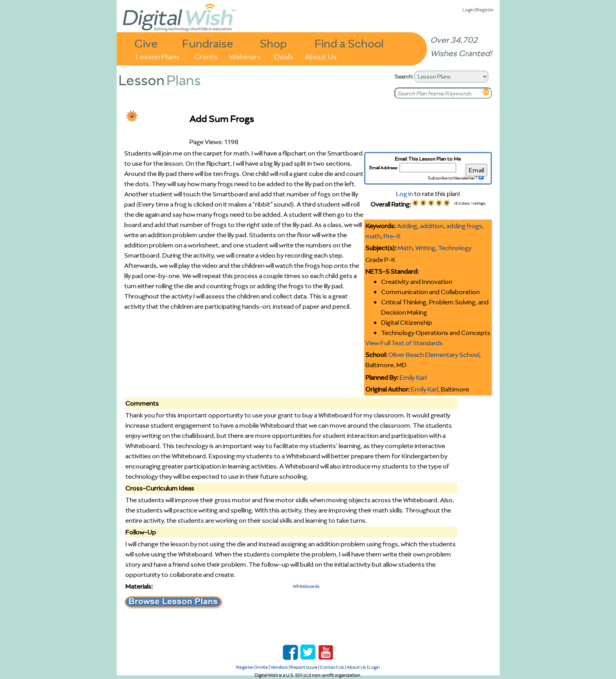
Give (146, 43)
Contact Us (332, 667)
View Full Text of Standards (404, 343)
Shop (273, 43)
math (373, 236)
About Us (321, 56)
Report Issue (304, 667)
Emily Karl (413, 377)
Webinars (245, 56)
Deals (284, 56)
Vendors (279, 667)
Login (468, 10)
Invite (262, 667)
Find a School (349, 43)
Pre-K (392, 236)
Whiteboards (306, 586)
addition (432, 226)
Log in (404, 194)
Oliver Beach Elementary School (434, 355)
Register (485, 10)
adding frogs (464, 226)
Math (405, 248)
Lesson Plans (158, 56)
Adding (407, 226)
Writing (425, 248)
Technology (455, 248)
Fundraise (208, 43)
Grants (206, 56)
